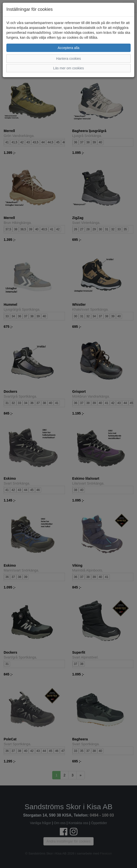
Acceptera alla (68, 48)
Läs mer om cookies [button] (68, 68)
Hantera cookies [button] (68, 59)
